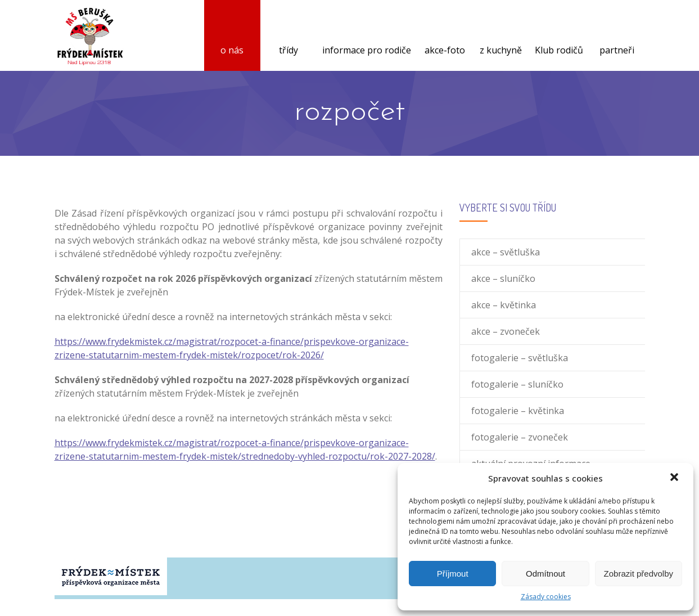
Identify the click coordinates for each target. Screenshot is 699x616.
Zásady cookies (546, 597)
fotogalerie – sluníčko (517, 384)
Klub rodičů (559, 37)
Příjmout (453, 574)
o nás (232, 37)
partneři (617, 37)
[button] (675, 478)
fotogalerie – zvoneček (520, 437)
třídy (288, 37)
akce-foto (445, 37)
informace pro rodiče (367, 37)
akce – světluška (506, 252)
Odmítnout (545, 574)
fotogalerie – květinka (518, 411)
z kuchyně (501, 37)
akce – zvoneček (506, 331)
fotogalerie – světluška (520, 358)
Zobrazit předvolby (639, 574)
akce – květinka (504, 305)
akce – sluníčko (503, 278)
